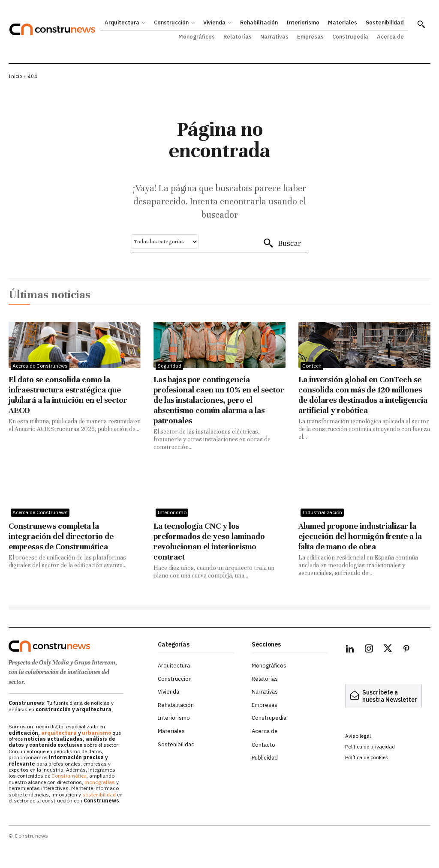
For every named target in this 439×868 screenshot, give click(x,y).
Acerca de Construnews (40, 366)
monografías (100, 782)
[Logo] (79, 646)
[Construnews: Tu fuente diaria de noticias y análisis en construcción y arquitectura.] (52, 29)
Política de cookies (367, 757)
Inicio (15, 76)
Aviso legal (358, 736)
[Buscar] (282, 243)
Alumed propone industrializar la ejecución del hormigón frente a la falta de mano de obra (360, 536)
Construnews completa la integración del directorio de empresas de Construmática (61, 536)
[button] (421, 24)
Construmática (69, 776)
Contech (312, 366)
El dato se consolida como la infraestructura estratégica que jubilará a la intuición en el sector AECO (68, 395)
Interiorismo (172, 512)
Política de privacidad (370, 747)
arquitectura (59, 733)
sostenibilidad (99, 795)
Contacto (263, 745)
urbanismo (96, 733)
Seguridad (169, 366)
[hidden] (383, 696)
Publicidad (265, 758)
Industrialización (322, 512)
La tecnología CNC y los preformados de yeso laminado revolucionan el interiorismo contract (209, 541)
